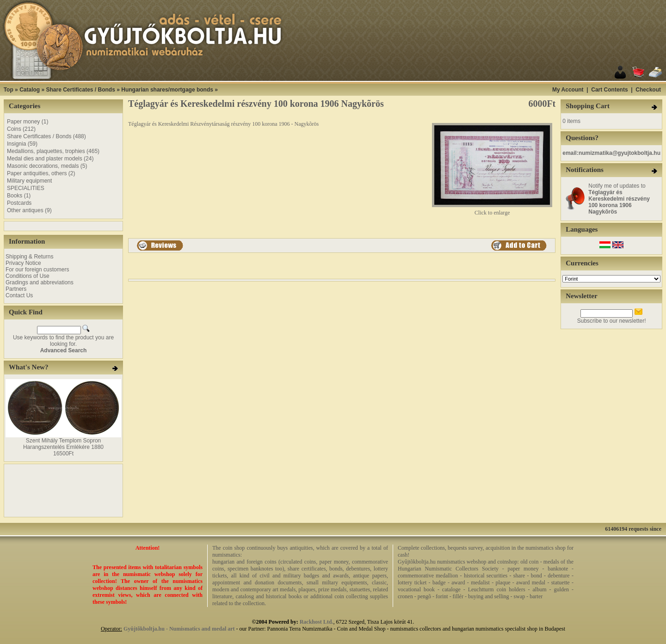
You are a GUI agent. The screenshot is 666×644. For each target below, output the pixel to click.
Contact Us (19, 295)
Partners (16, 289)
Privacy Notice (23, 263)
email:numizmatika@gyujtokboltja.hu (611, 153)
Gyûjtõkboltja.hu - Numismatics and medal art (179, 629)
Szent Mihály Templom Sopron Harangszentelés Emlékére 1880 (63, 444)
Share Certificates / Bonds (80, 90)
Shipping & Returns (29, 257)
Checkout (648, 90)
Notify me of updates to (619, 199)
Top (9, 90)
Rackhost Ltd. (317, 622)
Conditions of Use (28, 276)
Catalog (30, 90)
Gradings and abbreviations (40, 282)
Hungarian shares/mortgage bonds (167, 90)
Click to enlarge (492, 210)
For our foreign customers (37, 270)
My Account (568, 90)
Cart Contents (609, 90)
